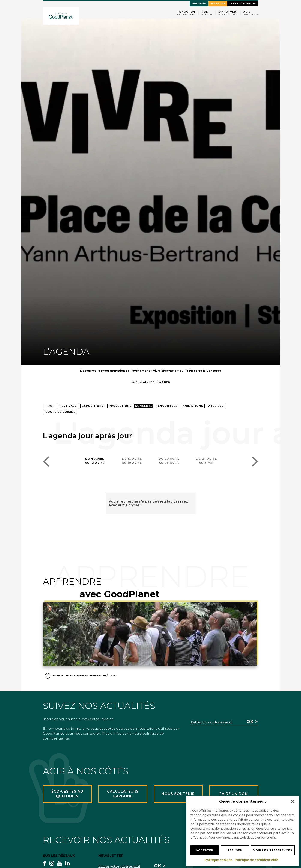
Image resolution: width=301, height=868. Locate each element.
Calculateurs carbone (243, 3)
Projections (120, 406)
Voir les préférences (273, 850)
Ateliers (216, 406)
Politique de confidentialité (257, 860)
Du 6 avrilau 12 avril (95, 461)
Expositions (93, 406)
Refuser (235, 850)
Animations (193, 406)
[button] (292, 801)
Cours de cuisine (60, 412)
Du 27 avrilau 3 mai (206, 461)
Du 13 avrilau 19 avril (132, 461)
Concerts (144, 406)
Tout (50, 406)
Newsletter (218, 3)
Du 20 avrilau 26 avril (169, 461)
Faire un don (199, 3)
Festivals (68, 406)
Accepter (204, 850)
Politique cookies (219, 860)
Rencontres (167, 406)
